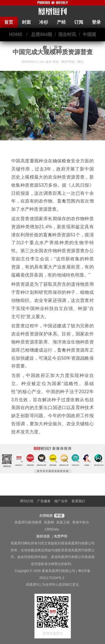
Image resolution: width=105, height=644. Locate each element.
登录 (96, 22)
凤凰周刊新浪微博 (28, 522)
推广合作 (61, 501)
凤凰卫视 (63, 522)
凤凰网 (49, 522)
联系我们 (78, 501)
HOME (16, 34)
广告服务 (44, 501)
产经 (61, 22)
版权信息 (43, 536)
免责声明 (60, 536)
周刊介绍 (27, 501)
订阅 (79, 22)
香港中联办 (81, 522)
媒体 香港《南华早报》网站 (65, 62)
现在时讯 (67, 34)
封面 (26, 22)
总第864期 (42, 34)
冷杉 (44, 22)
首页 (9, 22)
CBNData (52, 529)
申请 (58, 516)
